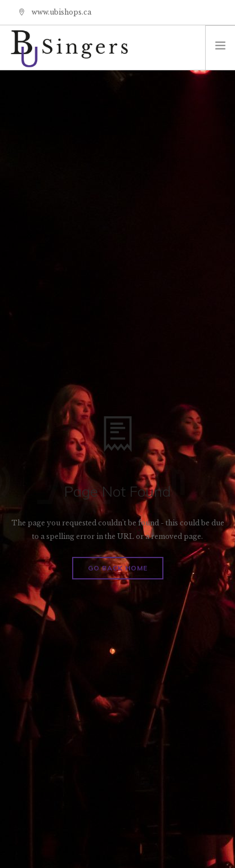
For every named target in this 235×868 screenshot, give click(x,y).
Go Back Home (118, 568)
